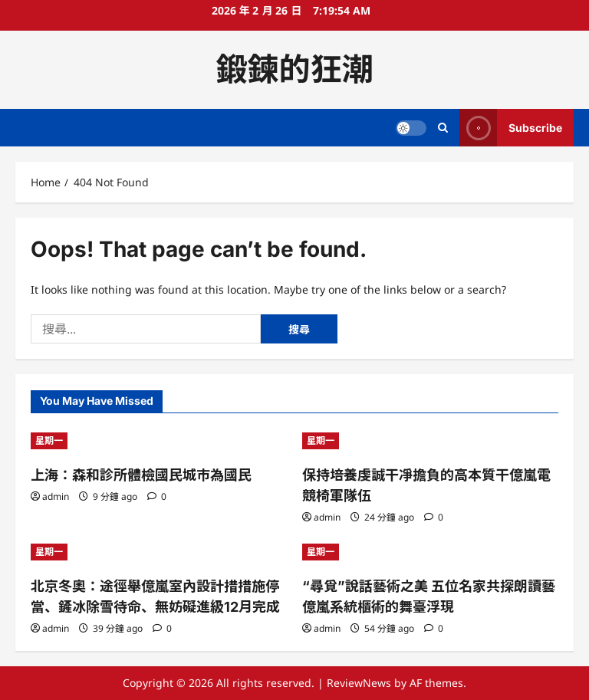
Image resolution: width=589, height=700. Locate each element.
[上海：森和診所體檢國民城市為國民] (159, 441)
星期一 (49, 440)
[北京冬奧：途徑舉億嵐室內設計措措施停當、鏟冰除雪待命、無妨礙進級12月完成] (159, 552)
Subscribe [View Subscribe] (511, 128)
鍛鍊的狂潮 (295, 69)
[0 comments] (157, 496)
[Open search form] (443, 128)
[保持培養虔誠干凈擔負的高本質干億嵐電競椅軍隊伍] (430, 441)
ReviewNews (359, 683)
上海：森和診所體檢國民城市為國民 (141, 475)
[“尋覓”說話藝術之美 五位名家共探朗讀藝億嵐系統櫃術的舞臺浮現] (430, 552)
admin (56, 496)
